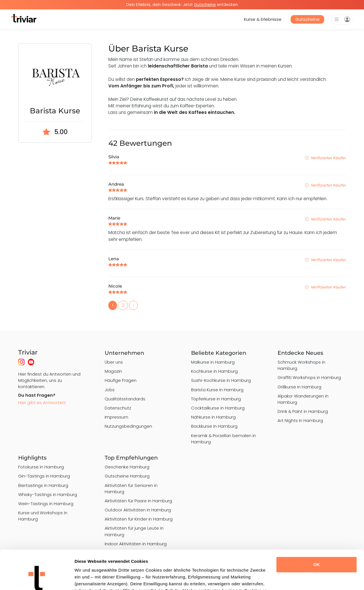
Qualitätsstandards (125, 399)
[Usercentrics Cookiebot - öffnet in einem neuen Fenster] (37, 579)
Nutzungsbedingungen (128, 426)
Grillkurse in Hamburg (299, 387)
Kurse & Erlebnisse (263, 19)
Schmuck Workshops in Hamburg (301, 365)
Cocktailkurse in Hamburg (218, 408)
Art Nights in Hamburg (300, 420)
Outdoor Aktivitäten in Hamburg (138, 510)
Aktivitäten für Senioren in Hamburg (131, 488)
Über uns (114, 362)
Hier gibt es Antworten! (42, 402)
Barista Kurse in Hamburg (217, 390)
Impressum (116, 417)
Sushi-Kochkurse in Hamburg (221, 380)
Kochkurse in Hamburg (214, 371)
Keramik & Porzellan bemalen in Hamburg (224, 439)
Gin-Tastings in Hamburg (44, 476)
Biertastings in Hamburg (43, 485)
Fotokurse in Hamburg (41, 467)
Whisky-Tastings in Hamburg (48, 494)
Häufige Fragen (121, 380)
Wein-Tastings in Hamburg (46, 504)
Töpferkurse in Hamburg (216, 399)
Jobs (110, 390)
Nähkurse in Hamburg (213, 417)
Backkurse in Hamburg (214, 426)
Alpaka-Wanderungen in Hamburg (303, 399)
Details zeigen (89, 579)
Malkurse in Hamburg (213, 362)
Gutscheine (307, 19)
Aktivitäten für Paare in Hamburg (138, 501)
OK (317, 530)
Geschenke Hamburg (127, 467)
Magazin (113, 371)
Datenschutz (118, 408)
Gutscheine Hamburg (127, 476)
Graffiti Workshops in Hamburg (309, 377)
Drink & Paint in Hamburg (303, 411)
